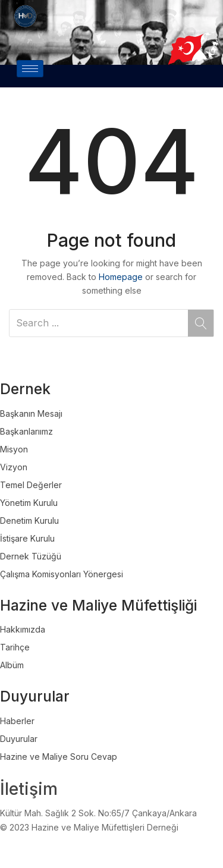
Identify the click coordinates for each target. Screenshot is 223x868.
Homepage (121, 277)
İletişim (29, 789)
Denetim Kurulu (29, 521)
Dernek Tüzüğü (31, 556)
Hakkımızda (23, 629)
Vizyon (14, 467)
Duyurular (19, 739)
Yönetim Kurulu (29, 503)
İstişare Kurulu (27, 538)
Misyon (14, 449)
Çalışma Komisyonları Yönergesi (62, 574)
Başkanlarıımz (26, 431)
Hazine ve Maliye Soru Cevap (59, 757)
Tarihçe (15, 647)
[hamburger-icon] (30, 69)
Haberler (17, 721)
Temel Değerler (31, 485)
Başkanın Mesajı (31, 413)
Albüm (12, 665)
